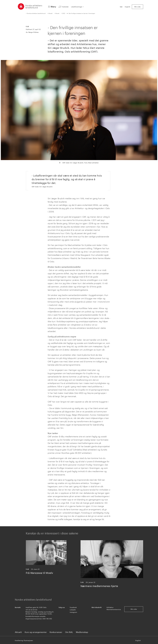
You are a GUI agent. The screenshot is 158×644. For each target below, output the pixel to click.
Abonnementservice (114, 609)
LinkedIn (73, 610)
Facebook (73, 607)
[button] (64, 7)
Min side (134, 609)
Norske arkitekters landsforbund (34, 7)
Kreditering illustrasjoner (24, 640)
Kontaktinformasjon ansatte (35, 616)
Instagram (73, 612)
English (138, 640)
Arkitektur (110, 607)
